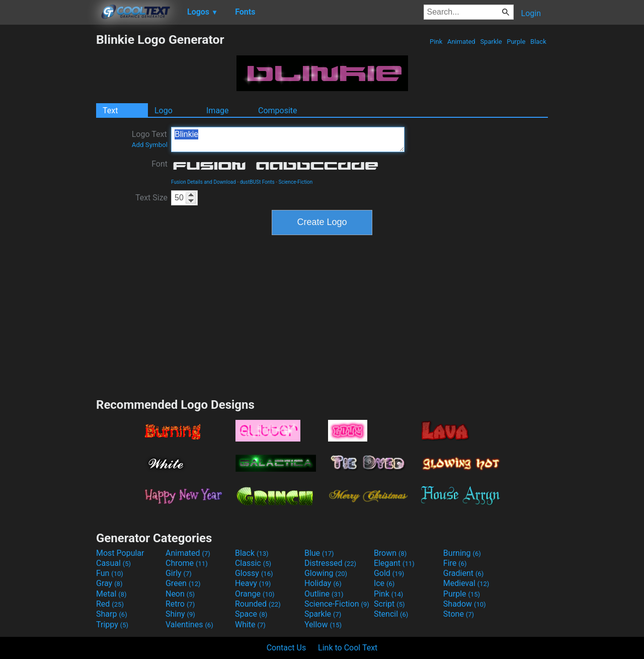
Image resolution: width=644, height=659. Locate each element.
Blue (319, 553)
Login (531, 13)
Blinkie (288, 139)
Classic (253, 563)
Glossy (254, 573)
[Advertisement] (48, 183)
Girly (179, 573)
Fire (455, 563)
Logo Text (150, 139)
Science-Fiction (295, 182)
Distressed (330, 563)
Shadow (465, 604)
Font (159, 164)
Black (538, 42)
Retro (180, 604)
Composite (278, 111)
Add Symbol (150, 145)
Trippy (112, 625)
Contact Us (287, 648)
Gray (109, 583)
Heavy (253, 583)
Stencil (391, 614)
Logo (164, 111)
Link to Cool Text (348, 648)
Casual (113, 563)
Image (218, 111)
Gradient (463, 573)
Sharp (112, 614)
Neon (180, 594)
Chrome (187, 563)
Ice (384, 583)
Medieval (466, 583)
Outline (324, 594)
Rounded (258, 604)
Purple (516, 42)
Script (389, 604)
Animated (461, 42)
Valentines (189, 625)
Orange (255, 594)
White (250, 625)
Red (110, 604)
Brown (390, 553)
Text (110, 111)
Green (183, 583)
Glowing (326, 573)
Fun (110, 573)
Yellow (323, 625)
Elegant (394, 563)
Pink (436, 42)
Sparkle (491, 42)
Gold (389, 573)
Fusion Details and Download (204, 182)
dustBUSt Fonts (257, 182)
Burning (462, 553)
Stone (459, 614)
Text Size (151, 198)
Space (251, 614)
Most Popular (120, 553)
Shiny (180, 614)
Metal (111, 594)
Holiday (323, 583)
